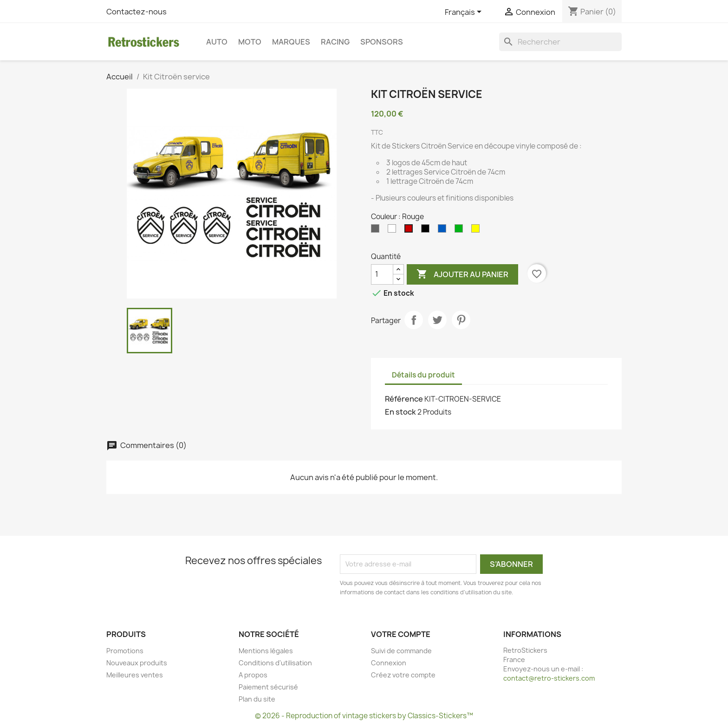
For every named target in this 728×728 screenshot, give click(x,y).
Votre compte (401, 634)
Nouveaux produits (137, 663)
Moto (250, 42)
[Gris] (377, 231)
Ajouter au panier (462, 274)
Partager (414, 320)
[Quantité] (382, 274)
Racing (335, 42)
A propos (253, 675)
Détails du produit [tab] (423, 375)
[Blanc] (394, 231)
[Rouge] (410, 231)
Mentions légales (266, 651)
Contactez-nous (136, 12)
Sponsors (382, 42)
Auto (217, 42)
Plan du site (257, 699)
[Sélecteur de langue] (465, 13)
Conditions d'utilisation (275, 663)
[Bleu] (444, 231)
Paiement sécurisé (268, 687)
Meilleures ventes (135, 675)
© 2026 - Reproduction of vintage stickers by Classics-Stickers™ (364, 716)
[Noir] (427, 231)
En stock (400, 412)
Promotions (125, 651)
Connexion (389, 663)
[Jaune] (477, 231)
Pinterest (461, 320)
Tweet (437, 320)
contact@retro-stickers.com (549, 678)
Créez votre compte (403, 675)
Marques (291, 42)
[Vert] (461, 231)
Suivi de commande (401, 651)
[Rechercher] (560, 42)
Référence (404, 399)
